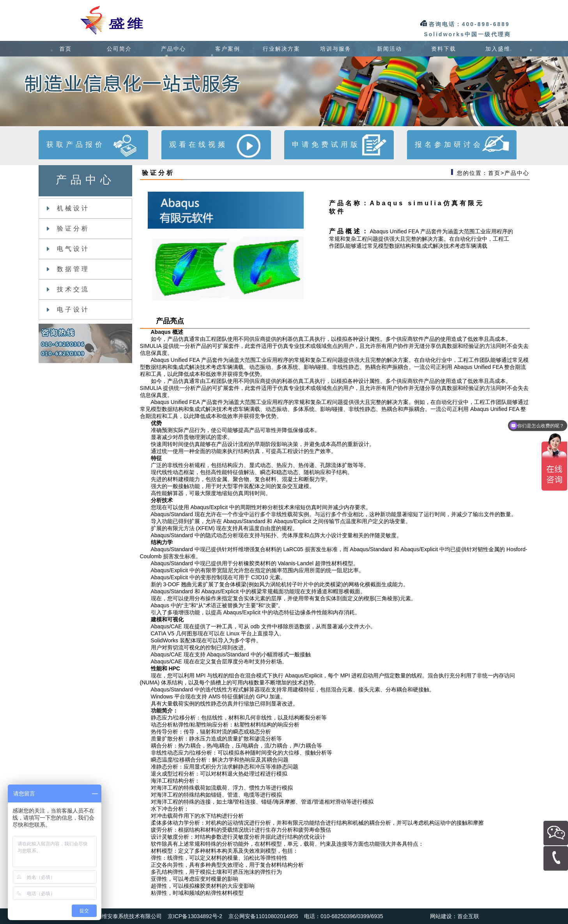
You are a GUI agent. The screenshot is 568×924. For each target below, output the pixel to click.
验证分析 (68, 228)
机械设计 (68, 208)
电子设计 (68, 309)
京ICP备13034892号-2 (195, 916)
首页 (65, 49)
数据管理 (68, 269)
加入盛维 (498, 49)
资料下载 (444, 49)
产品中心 (173, 49)
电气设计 (68, 249)
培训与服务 (336, 49)
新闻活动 (389, 49)
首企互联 (468, 916)
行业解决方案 (281, 49)
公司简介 (119, 49)
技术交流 (68, 289)
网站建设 (441, 916)
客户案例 (228, 49)
